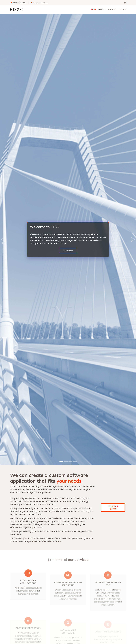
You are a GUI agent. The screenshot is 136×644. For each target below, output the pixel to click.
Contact (122, 9)
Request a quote (113, 507)
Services (102, 9)
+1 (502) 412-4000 (41, 3)
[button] (3, 239)
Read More (68, 251)
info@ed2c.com (19, 3)
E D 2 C (16, 9)
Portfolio (112, 9)
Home (94, 9)
